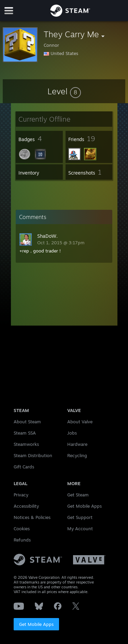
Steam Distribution (33, 455)
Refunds (22, 540)
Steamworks (26, 444)
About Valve (80, 422)
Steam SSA (25, 433)
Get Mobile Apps (36, 624)
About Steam (27, 422)
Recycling (77, 455)
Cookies (22, 529)
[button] (64, 91)
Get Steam (78, 495)
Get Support (80, 517)
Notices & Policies (32, 517)
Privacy (21, 495)
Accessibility (26, 506)
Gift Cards (24, 467)
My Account (80, 529)
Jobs (72, 433)
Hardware (77, 444)
